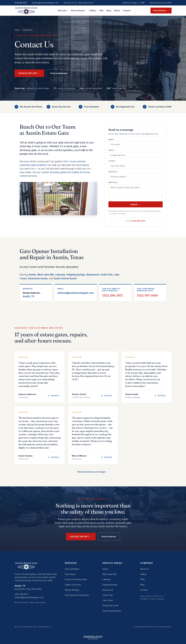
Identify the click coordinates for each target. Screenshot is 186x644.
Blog (109, 10)
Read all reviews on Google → (93, 472)
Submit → (135, 204)
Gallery (93, 10)
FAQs (143, 579)
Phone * (112, 161)
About (117, 10)
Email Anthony (109, 537)
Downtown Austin (38, 278)
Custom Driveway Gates (76, 579)
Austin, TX (36, 295)
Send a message (59, 73)
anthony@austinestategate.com (76, 293)
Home (17, 30)
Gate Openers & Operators (77, 595)
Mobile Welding (72, 590)
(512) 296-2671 (21, 3)
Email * (112, 150)
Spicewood (93, 275)
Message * (114, 182)
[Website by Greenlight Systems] (93, 636)
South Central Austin (65, 278)
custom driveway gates (54, 172)
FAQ (101, 10)
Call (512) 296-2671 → (29, 73)
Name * (112, 139)
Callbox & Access (73, 585)
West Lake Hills (46, 275)
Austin (32, 275)
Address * (114, 172)
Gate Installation (72, 569)
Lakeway (60, 275)
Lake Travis (108, 600)
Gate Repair (70, 574)
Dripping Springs (76, 275)
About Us (144, 569)
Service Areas (78, 10)
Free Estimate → (161, 10)
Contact (127, 10)
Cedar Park (106, 275)
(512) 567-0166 (147, 295)
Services (63, 10)
